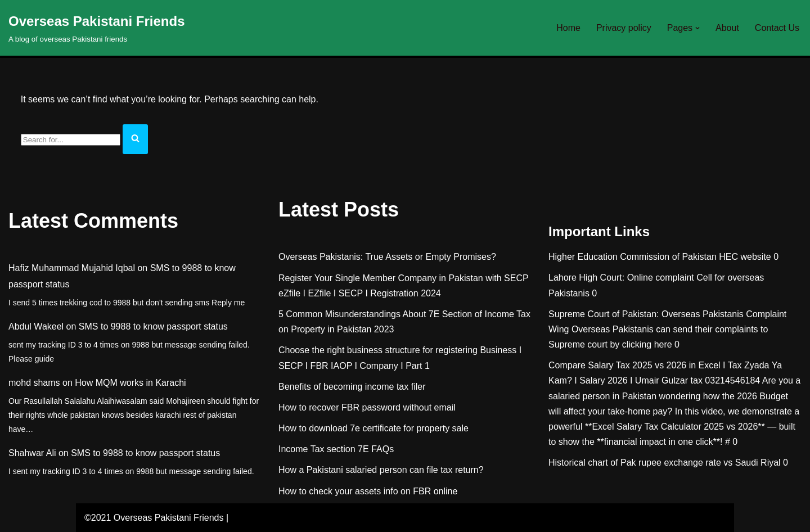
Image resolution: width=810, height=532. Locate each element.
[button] (697, 28)
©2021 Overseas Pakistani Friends (154, 518)
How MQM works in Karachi (130, 383)
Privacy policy (624, 28)
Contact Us (777, 28)
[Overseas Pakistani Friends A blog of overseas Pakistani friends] (97, 28)
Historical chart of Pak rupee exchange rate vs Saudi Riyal (665, 463)
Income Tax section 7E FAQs (336, 449)
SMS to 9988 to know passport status (153, 326)
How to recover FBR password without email (367, 407)
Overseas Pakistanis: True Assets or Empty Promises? (387, 257)
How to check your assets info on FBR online (368, 491)
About (727, 28)
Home (568, 28)
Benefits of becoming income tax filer (352, 387)
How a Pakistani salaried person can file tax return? (381, 470)
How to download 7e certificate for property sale (373, 428)
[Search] (71, 140)
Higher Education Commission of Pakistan (633, 257)
